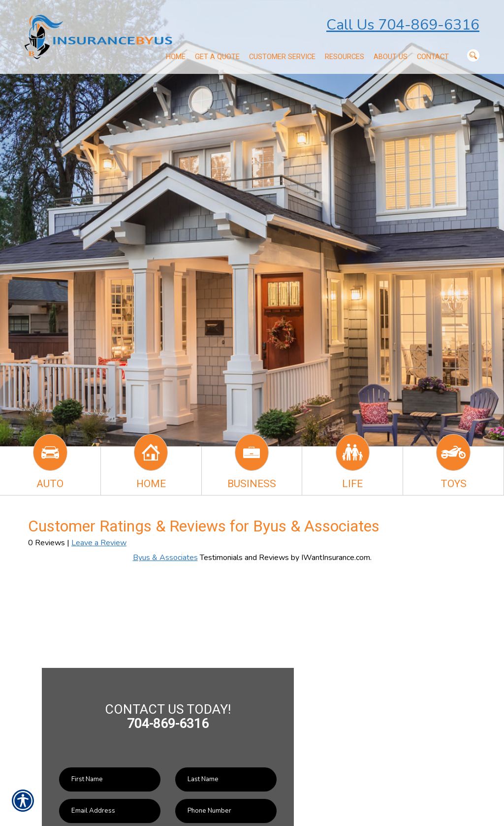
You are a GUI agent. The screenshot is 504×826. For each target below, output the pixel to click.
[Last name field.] (226, 779)
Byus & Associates (165, 558)
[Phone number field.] (226, 811)
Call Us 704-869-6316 (403, 25)
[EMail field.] (110, 811)
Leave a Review (99, 543)
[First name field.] (110, 779)
